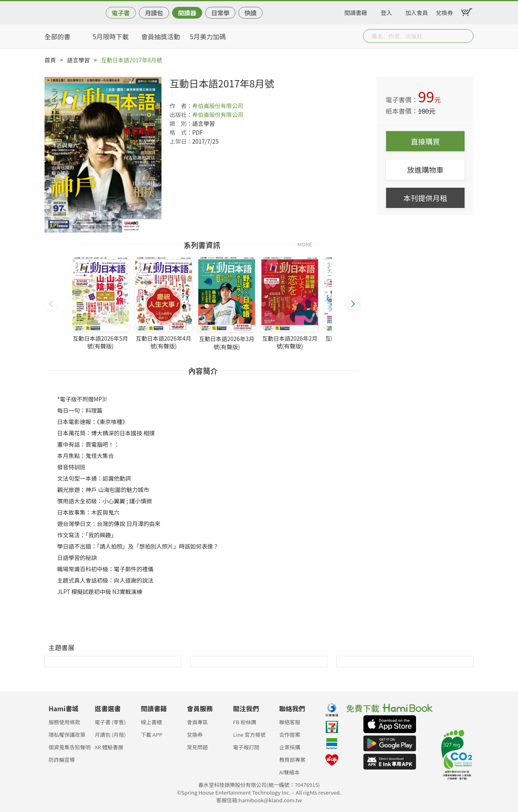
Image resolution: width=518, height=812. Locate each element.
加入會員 (417, 11)
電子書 (121, 13)
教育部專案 (292, 760)
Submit (467, 36)
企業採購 (290, 747)
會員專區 (197, 722)
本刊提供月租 (425, 198)
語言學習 (79, 60)
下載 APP (152, 735)
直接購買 (425, 141)
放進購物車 (425, 170)
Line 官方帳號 (249, 735)
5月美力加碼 (208, 36)
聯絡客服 (290, 722)
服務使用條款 (64, 722)
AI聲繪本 (290, 772)
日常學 (220, 13)
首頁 (50, 60)
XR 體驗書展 (109, 747)
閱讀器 (187, 13)
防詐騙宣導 (62, 760)
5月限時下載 (111, 36)
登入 (386, 11)
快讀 (251, 13)
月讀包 (154, 13)
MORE (305, 244)
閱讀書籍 (356, 11)
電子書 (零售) (110, 722)
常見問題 (197, 747)
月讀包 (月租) (110, 735)
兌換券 (444, 11)
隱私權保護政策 (67, 735)
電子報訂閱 (246, 747)
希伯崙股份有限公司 (218, 106)
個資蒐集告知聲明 (70, 747)
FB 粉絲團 (245, 722)
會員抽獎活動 (161, 36)
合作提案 (290, 735)
